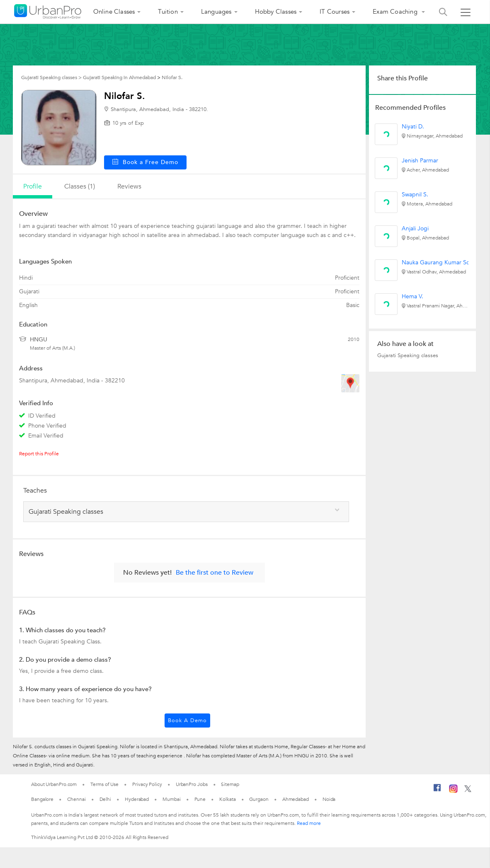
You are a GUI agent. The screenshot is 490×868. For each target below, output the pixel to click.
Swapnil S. (415, 195)
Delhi (106, 799)
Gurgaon (259, 799)
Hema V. (412, 296)
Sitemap (230, 784)
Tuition (168, 12)
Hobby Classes (276, 12)
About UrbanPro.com (54, 784)
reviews (129, 186)
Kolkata (227, 799)
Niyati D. (413, 127)
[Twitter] (468, 791)
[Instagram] (453, 791)
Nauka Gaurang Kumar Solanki (441, 262)
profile (33, 186)
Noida (329, 799)
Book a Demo (187, 721)
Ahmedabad (296, 799)
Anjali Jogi (415, 228)
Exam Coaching (396, 12)
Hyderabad (137, 799)
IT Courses (335, 12)
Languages (216, 12)
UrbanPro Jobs (192, 784)
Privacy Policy (147, 784)
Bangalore (42, 799)
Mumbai (171, 799)
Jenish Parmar (420, 161)
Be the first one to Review (215, 573)
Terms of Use (104, 784)
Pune (200, 799)
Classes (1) (80, 186)
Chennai (76, 799)
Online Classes (114, 12)
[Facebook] (437, 791)
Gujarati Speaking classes (408, 355)
